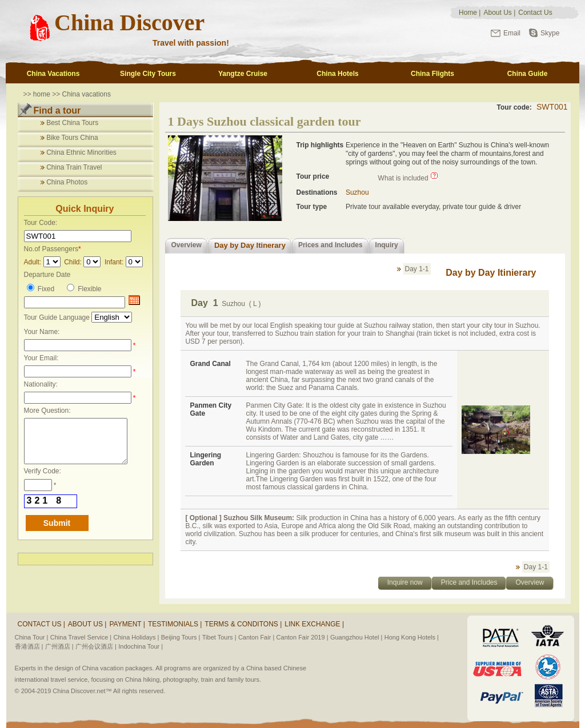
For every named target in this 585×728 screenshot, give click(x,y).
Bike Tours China (72, 138)
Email (512, 33)
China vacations (87, 94)
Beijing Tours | (181, 637)
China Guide (528, 74)
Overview (187, 245)
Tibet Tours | (219, 637)
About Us (497, 13)
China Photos (67, 182)
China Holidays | (137, 637)
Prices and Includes (330, 245)
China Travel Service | (81, 637)
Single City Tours (148, 74)
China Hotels (337, 74)
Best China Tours (72, 123)
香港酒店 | (29, 646)
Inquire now (405, 582)
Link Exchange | (314, 624)
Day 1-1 (417, 269)
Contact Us (535, 13)
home (42, 94)
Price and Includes (469, 582)
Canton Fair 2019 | (302, 637)
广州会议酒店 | (96, 646)
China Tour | (32, 637)
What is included (403, 178)
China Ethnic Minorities (81, 152)
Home (468, 13)
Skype (550, 33)
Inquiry (387, 245)
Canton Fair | (256, 637)
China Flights (432, 74)
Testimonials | (175, 624)
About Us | (87, 624)
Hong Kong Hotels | (412, 637)
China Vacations (53, 74)
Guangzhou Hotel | (356, 637)
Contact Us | (41, 624)
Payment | (127, 624)
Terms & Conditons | (243, 624)
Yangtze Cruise (243, 74)
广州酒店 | (59, 646)
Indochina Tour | (141, 646)
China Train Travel (74, 167)
